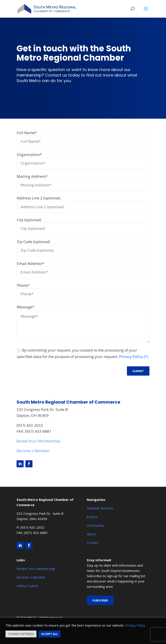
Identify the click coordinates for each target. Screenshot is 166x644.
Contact (93, 543)
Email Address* (30, 263)
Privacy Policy (135, 625)
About (91, 534)
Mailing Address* (32, 176)
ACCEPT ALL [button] (50, 634)
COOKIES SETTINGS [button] (21, 634)
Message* (25, 307)
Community (95, 525)
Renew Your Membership (38, 441)
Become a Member (33, 451)
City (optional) (29, 220)
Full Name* (27, 133)
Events (92, 517)
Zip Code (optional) (33, 242)
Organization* (29, 154)
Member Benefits (100, 508)
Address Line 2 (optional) (39, 198)
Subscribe (100, 600)
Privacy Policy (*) (134, 357)
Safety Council (27, 586)
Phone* (23, 285)
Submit (138, 371)
